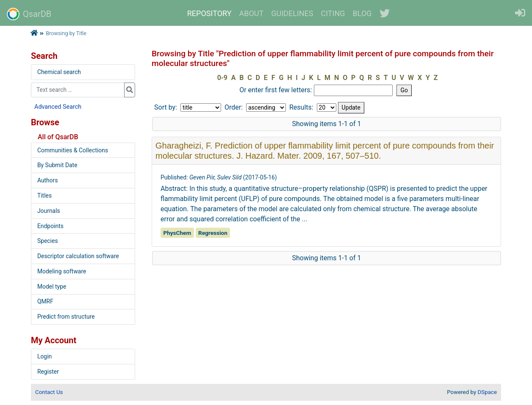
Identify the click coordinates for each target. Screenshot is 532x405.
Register (48, 372)
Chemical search (59, 72)
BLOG (362, 13)
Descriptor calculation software (78, 256)
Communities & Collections (73, 150)
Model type (52, 287)
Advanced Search (58, 107)
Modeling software (62, 271)
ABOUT (252, 13)
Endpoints (50, 226)
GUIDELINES (292, 13)
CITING (333, 13)
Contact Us (49, 392)
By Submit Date (57, 165)
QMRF (45, 301)
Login (44, 356)
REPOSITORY (209, 13)
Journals (49, 211)
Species (48, 241)
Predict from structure (66, 317)
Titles (44, 196)
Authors (48, 180)
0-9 (222, 78)
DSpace (487, 392)
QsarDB (29, 14)
